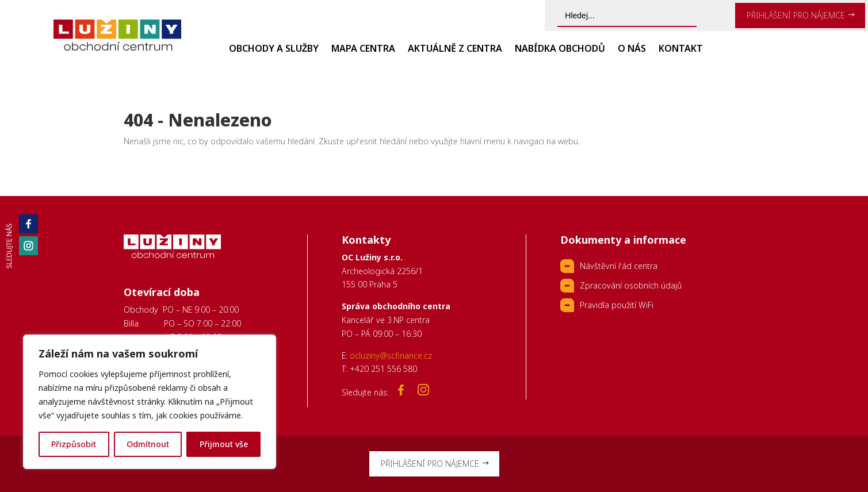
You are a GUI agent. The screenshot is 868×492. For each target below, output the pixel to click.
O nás (632, 49)
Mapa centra (363, 49)
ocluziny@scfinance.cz (391, 355)
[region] (150, 402)
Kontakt (681, 49)
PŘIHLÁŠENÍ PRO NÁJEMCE (796, 15)
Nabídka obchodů (560, 49)
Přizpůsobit (74, 444)
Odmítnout (148, 444)
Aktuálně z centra (455, 49)
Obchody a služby (274, 49)
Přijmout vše (224, 444)
